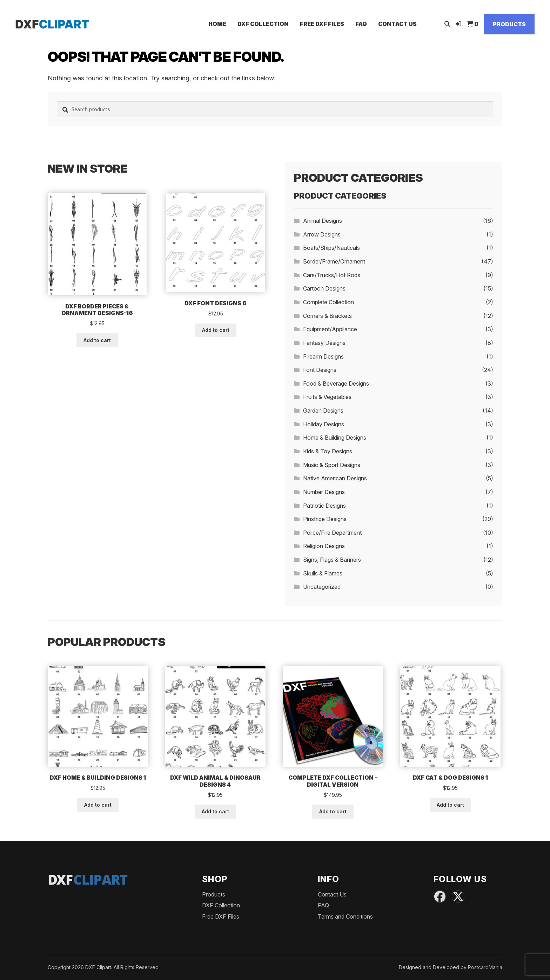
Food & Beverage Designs (336, 384)
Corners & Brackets (327, 316)
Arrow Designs (322, 234)
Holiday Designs (324, 424)
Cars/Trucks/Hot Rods (332, 275)
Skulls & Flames (323, 573)
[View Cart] (473, 24)
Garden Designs (323, 411)
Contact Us (397, 24)
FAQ (361, 24)
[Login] (458, 24)
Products (214, 894)
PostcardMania (485, 967)
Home (217, 24)
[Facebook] (440, 896)
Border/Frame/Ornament (334, 261)
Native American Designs (335, 478)
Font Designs (320, 370)
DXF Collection (263, 24)
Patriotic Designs (324, 506)
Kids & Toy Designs (328, 451)
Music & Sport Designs (332, 465)
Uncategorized (322, 587)
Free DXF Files (322, 24)
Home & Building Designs (335, 438)
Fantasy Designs (324, 343)
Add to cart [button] (97, 340)
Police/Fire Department (332, 533)
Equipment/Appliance (330, 329)
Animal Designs (323, 221)
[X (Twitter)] (458, 896)
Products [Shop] (509, 24)
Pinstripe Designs (325, 519)
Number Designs (324, 492)
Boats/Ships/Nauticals (331, 248)
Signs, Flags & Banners (332, 560)
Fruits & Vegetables (327, 397)
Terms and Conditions (345, 916)
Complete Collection (328, 302)
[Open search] (447, 24)
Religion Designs (324, 546)
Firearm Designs (323, 356)
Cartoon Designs (324, 288)
